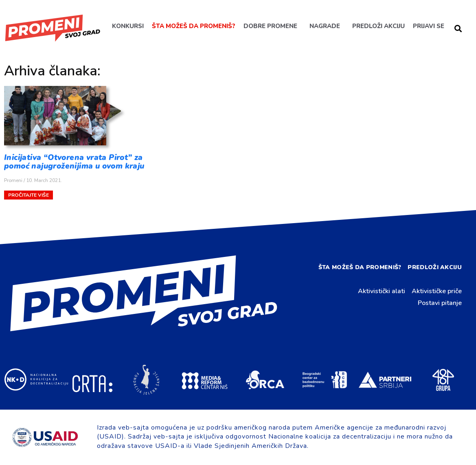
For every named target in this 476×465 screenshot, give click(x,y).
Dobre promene (270, 26)
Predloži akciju (378, 26)
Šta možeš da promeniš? (194, 26)
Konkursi (128, 26)
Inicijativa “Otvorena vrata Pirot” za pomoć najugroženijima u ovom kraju (74, 162)
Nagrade (325, 26)
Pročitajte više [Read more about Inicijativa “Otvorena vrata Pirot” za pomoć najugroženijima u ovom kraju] (29, 195)
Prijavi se (429, 26)
